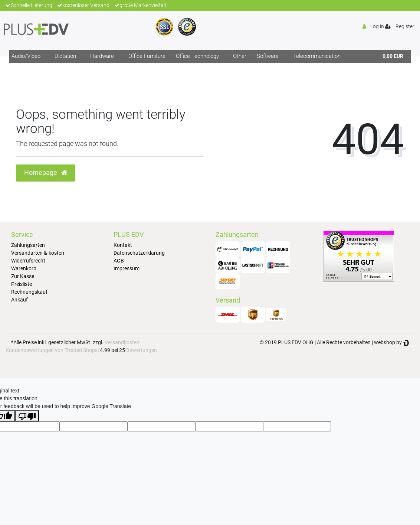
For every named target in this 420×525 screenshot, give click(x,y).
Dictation (65, 56)
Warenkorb (24, 268)
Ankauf (19, 300)
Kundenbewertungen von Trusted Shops (52, 350)
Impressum (127, 268)
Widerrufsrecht (28, 261)
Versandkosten (122, 342)
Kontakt (123, 245)
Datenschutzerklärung (139, 253)
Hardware (102, 56)
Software (268, 56)
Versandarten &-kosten (38, 253)
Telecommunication (317, 56)
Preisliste (22, 284)
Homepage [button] (46, 173)
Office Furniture (147, 56)
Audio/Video (26, 56)
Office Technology (197, 56)
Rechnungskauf (29, 292)
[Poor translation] (27, 416)
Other (240, 56)
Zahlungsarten (28, 245)
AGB (119, 261)
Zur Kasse (23, 276)
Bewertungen (142, 350)
